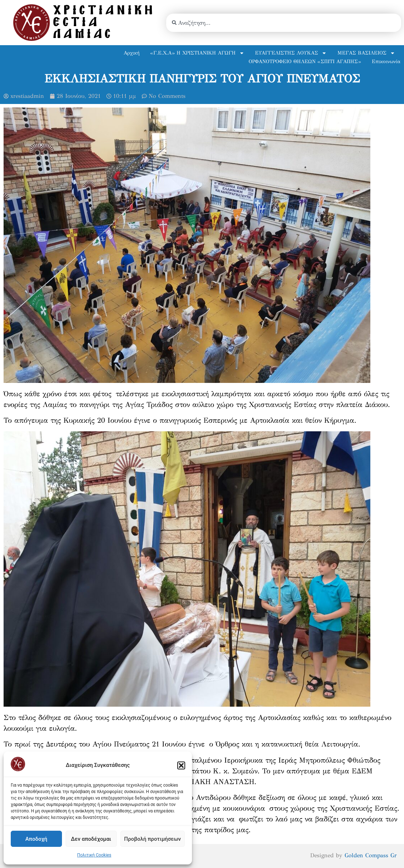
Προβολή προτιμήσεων (153, 839)
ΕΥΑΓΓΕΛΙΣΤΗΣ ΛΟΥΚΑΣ (291, 53)
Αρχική (131, 53)
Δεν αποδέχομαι (91, 839)
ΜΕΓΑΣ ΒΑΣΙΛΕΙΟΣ (366, 53)
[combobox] (284, 23)
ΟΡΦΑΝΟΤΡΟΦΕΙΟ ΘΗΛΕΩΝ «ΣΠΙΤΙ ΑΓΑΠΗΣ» (305, 61)
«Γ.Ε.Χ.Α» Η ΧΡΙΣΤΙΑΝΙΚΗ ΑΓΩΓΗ (197, 53)
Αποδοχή (36, 839)
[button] (181, 765)
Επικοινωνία (386, 61)
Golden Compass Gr (370, 855)
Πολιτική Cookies (94, 855)
